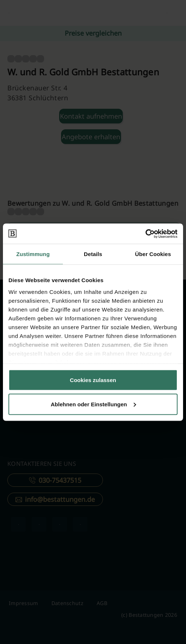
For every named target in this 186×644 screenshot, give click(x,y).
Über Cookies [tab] (153, 254)
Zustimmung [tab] (33, 254)
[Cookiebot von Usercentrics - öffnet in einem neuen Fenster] (145, 234)
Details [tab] (93, 254)
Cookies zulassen (93, 380)
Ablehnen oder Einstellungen (93, 404)
